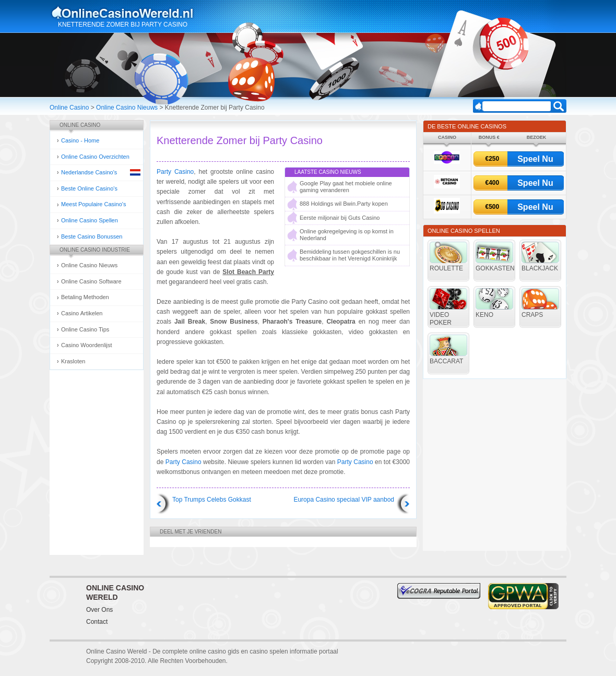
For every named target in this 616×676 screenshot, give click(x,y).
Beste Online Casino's (89, 188)
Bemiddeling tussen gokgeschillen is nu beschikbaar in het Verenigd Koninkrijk (350, 255)
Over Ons (99, 610)
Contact (97, 622)
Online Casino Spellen (90, 220)
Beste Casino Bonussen (92, 236)
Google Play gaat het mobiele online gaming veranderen (346, 187)
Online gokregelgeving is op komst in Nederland (347, 235)
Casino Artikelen (82, 313)
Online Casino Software (91, 281)
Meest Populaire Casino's (93, 204)
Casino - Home (80, 140)
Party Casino (175, 172)
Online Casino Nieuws (127, 108)
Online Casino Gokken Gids (127, 13)
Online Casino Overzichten (95, 157)
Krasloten (73, 361)
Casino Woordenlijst (87, 345)
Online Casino (69, 108)
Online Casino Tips (85, 329)
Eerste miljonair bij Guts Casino (340, 218)
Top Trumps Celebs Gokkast (212, 500)
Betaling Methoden (85, 297)
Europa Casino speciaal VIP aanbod (344, 500)
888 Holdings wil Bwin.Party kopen (344, 204)
